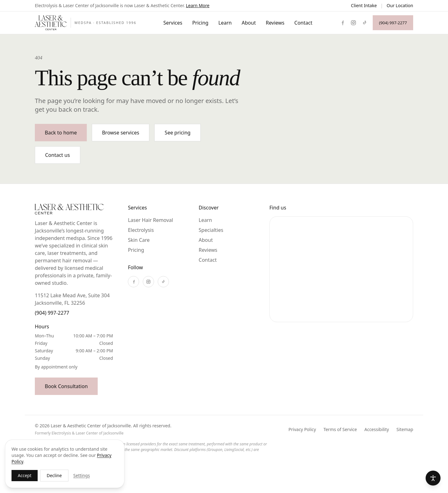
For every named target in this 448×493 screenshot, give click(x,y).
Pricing (200, 23)
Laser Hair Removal (150, 220)
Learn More (198, 5)
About (249, 23)
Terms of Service (340, 429)
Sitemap (405, 429)
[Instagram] (353, 23)
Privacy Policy (302, 429)
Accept (25, 475)
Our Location (400, 5)
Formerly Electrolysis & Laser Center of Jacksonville (79, 433)
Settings (82, 475)
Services (173, 23)
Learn (225, 23)
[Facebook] (342, 23)
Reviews (275, 23)
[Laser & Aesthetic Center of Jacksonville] (86, 23)
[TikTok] (365, 23)
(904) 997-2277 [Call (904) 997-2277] (393, 23)
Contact (303, 23)
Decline (54, 475)
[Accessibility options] (433, 478)
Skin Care (139, 240)
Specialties (211, 230)
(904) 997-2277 (52, 313)
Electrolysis (141, 230)
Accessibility (377, 429)
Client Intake (364, 5)
